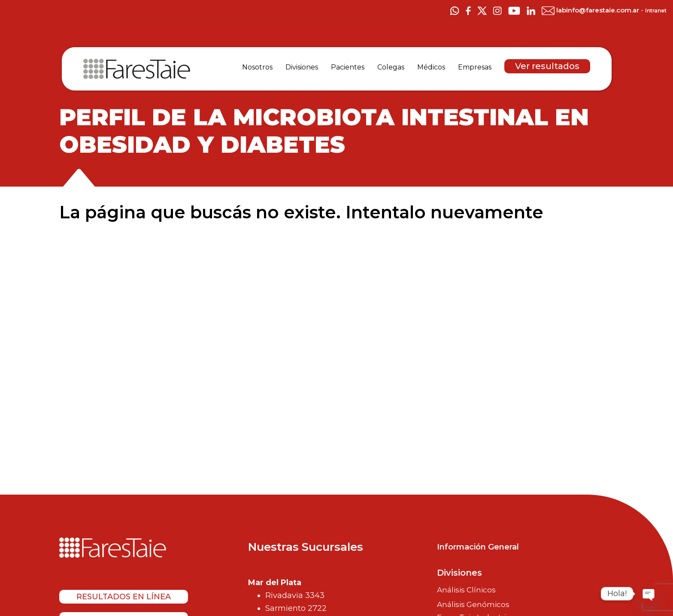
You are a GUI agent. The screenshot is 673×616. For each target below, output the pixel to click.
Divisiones (459, 573)
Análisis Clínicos (466, 590)
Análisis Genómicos (473, 604)
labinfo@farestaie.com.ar (591, 10)
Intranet (656, 11)
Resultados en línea (124, 597)
